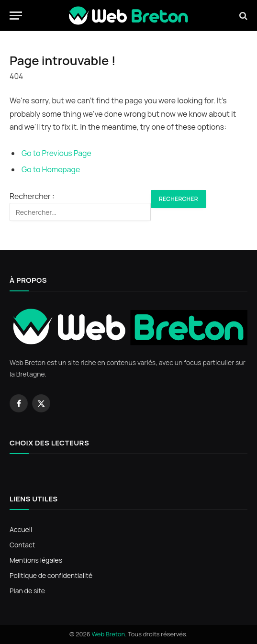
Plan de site (27, 591)
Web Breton (108, 634)
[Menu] (16, 16)
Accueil (21, 529)
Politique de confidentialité (51, 575)
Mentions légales (36, 560)
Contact (22, 545)
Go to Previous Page (56, 153)
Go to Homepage (51, 169)
